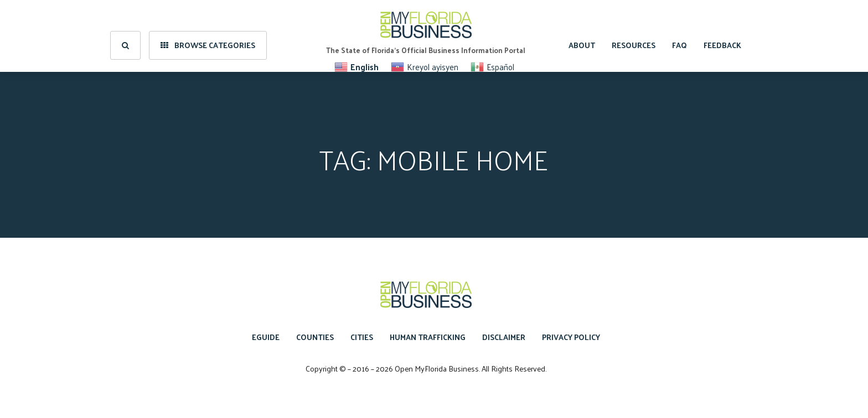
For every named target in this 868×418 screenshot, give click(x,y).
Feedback (722, 36)
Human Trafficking (428, 337)
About (582, 36)
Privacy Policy (571, 337)
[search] (125, 36)
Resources (634, 36)
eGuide (266, 337)
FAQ (680, 36)
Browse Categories (208, 36)
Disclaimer (504, 337)
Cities (362, 337)
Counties (315, 337)
